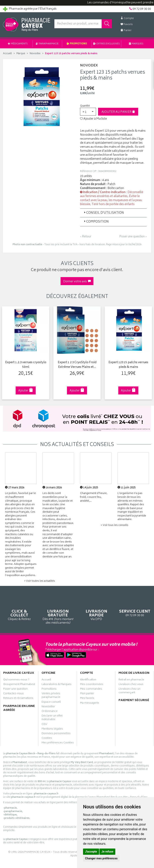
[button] (88, 112)
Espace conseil (51, 702)
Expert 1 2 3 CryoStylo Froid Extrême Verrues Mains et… (77, 365)
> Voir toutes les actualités (40, 581)
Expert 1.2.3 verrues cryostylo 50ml (26, 365)
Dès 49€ (58, 610)
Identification (88, 680)
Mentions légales (52, 729)
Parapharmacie (47, 44)
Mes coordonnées (92, 685)
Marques (136, 44)
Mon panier (87, 694)
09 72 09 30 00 (135, 607)
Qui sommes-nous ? (16, 680)
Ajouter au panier (118, 112)
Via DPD (96, 609)
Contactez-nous (13, 694)
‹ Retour (86, 237)
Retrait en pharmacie (131, 680)
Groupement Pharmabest (19, 685)
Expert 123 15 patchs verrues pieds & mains (128, 365)
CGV (44, 725)
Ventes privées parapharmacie (51, 696)
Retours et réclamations (18, 699)
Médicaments (18, 44)
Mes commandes (91, 689)
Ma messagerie (90, 703)
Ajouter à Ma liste (93, 119)
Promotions (77, 44)
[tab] (113, 213)
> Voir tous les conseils (114, 525)
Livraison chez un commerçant (129, 691)
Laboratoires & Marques (56, 685)
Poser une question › (133, 237)
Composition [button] (96, 222)
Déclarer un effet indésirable (52, 718)
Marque (21, 54)
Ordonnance (50, 712)
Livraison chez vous (131, 685)
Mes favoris (87, 699)
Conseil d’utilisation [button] (104, 213)
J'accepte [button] (91, 852)
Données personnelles (56, 734)
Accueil (7, 54)
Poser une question (15, 689)
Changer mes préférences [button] (101, 858)
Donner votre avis (77, 282)
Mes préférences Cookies (58, 743)
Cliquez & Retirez (19, 609)
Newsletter (48, 707)
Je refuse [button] (107, 852)
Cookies (47, 739)
